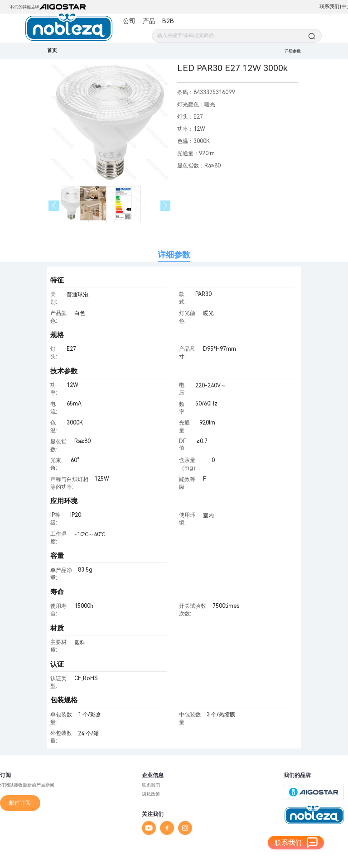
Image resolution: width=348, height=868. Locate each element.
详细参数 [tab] (174, 255)
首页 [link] (52, 50)
